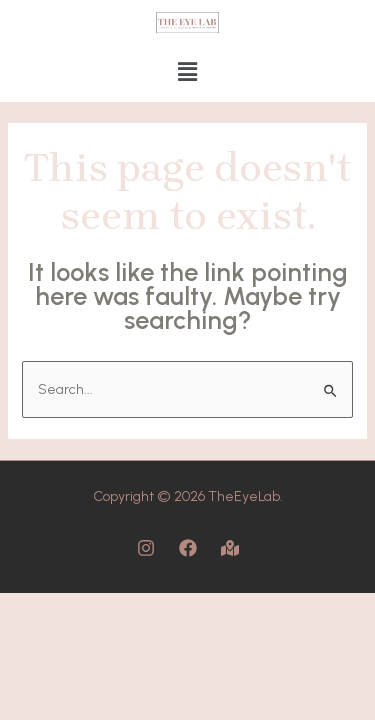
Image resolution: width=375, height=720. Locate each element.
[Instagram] (146, 548)
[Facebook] (188, 548)
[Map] (230, 548)
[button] (187, 73)
